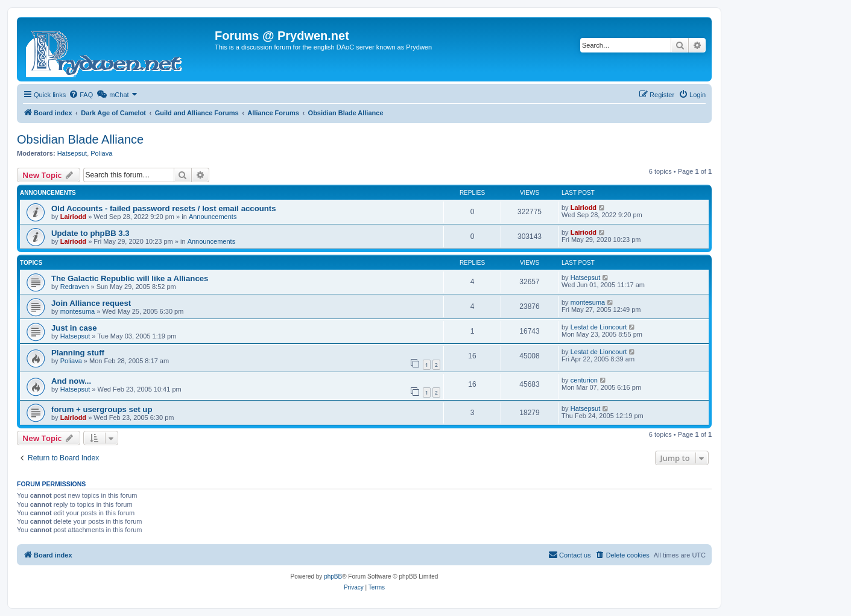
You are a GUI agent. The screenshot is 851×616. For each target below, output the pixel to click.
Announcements (213, 217)
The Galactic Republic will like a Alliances (130, 278)
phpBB (333, 576)
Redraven (75, 287)
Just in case (74, 328)
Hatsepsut (72, 153)
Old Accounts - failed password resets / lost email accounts (164, 208)
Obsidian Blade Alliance (80, 139)
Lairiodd (73, 217)
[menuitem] (81, 95)
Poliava (101, 153)
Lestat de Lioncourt (599, 327)
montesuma (78, 311)
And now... (71, 381)
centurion (584, 380)
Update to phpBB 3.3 (90, 233)
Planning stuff (78, 353)
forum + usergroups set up (102, 409)
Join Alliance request (91, 303)
